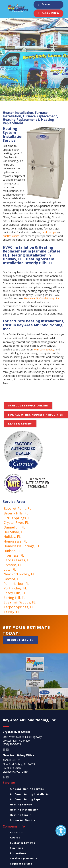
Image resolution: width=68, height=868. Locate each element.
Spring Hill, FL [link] (15, 598)
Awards (15, 838)
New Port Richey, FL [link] (19, 574)
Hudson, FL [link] (12, 551)
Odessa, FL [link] (12, 579)
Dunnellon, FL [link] (14, 527)
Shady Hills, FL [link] (15, 593)
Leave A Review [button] (20, 424)
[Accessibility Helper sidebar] (61, 831)
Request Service (20, 640)
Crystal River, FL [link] (16, 522)
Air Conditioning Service (27, 789)
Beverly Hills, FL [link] (16, 513)
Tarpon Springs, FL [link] (19, 607)
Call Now (48, 13)
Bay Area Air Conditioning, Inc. (42, 298)
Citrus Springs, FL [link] (17, 518)
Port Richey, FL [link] (15, 588)
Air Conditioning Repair (26, 799)
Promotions (18, 853)
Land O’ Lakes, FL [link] (17, 560)
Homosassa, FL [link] (15, 541)
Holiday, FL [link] (12, 537)
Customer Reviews (22, 843)
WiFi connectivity (44, 349)
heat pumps (49, 232)
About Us (16, 832)
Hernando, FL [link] (14, 532)
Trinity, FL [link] (12, 612)
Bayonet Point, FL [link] (17, 508)
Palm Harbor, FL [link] (16, 584)
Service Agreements (24, 858)
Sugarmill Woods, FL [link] (20, 602)
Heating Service (21, 805)
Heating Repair (20, 815)
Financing (17, 848)
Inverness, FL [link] (14, 555)
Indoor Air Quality (23, 820)
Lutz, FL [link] (10, 569)
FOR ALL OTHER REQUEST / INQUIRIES (36, 415)
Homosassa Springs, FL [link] (22, 546)
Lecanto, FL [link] (13, 565)
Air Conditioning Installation (30, 794)
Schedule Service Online (28, 405)
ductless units (11, 236)
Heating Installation (24, 810)
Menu (43, 5)
